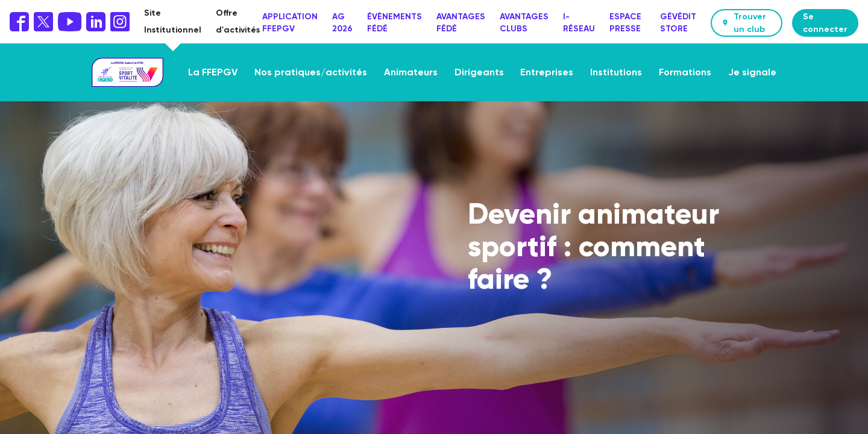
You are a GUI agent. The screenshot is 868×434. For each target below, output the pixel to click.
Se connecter (825, 23)
